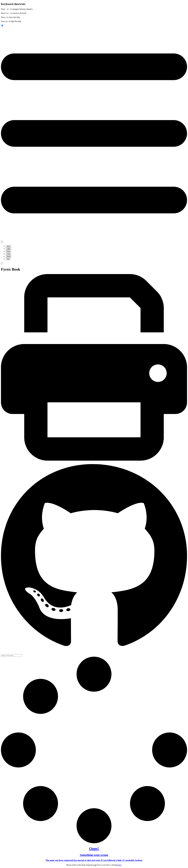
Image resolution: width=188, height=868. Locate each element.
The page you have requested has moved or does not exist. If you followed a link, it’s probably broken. (94, 860)
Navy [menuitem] (9, 256)
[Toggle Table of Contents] (94, 239)
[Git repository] (94, 653)
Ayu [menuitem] (8, 259)
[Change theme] (2, 242)
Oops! (94, 849)
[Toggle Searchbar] (2, 263)
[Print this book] (94, 460)
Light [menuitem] (8, 249)
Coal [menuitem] (8, 254)
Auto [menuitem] (8, 246)
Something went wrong (94, 855)
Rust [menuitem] (8, 251)
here (120, 865)
